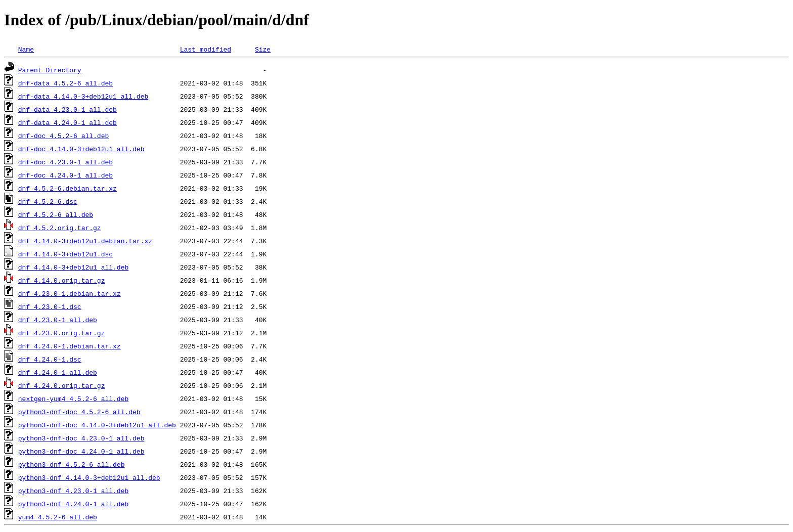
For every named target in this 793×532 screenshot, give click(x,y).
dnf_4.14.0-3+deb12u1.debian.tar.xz (85, 241)
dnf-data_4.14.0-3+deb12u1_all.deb (83, 96)
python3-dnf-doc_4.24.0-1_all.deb (81, 451)
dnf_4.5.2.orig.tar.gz (60, 228)
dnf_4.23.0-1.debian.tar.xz (70, 293)
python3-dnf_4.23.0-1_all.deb (73, 491)
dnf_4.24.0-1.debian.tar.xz (70, 346)
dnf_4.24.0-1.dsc (50, 359)
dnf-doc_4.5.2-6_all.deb (63, 136)
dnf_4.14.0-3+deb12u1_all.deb (73, 267)
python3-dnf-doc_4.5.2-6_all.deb (79, 412)
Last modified (206, 49)
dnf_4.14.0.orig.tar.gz (62, 280)
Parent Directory (50, 70)
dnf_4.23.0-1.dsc (50, 306)
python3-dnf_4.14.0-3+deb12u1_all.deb (89, 477)
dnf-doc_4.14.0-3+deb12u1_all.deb (81, 149)
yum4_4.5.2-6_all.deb (58, 517)
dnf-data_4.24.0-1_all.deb (68, 122)
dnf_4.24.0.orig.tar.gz (62, 385)
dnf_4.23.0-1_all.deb (58, 320)
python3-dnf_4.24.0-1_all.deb (73, 504)
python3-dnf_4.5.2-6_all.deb (72, 464)
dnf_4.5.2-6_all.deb (56, 214)
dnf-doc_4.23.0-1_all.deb (65, 162)
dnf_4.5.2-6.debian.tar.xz (68, 188)
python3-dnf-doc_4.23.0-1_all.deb (81, 438)
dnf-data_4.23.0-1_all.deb (68, 109)
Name (26, 49)
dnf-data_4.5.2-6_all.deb (65, 83)
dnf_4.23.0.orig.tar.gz (62, 333)
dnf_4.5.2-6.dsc (48, 201)
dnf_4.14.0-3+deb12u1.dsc (65, 254)
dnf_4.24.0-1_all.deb (58, 372)
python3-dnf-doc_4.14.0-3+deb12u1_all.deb (97, 425)
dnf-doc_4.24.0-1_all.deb (65, 175)
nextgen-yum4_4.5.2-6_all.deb (73, 398)
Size (263, 49)
